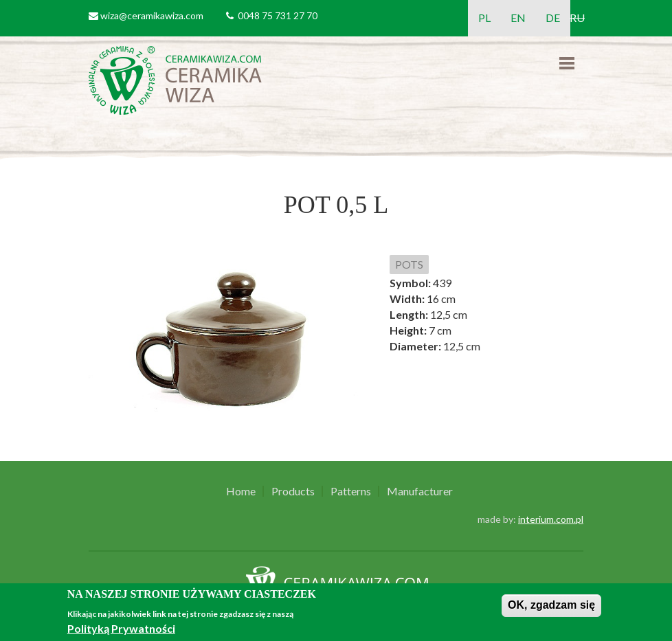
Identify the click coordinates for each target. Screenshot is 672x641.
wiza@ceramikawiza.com (152, 15)
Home (241, 491)
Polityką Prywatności (121, 628)
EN (518, 18)
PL (484, 18)
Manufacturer (420, 491)
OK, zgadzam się (551, 605)
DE (553, 18)
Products (293, 491)
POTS (409, 264)
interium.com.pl (551, 519)
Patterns (351, 491)
